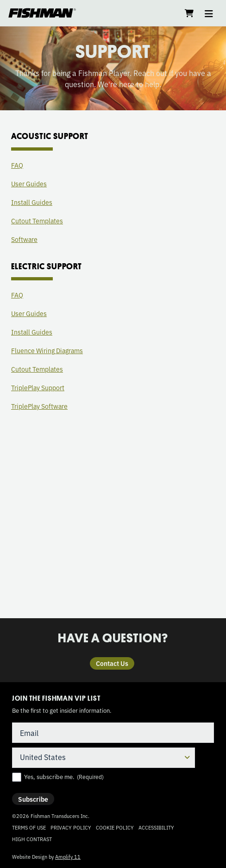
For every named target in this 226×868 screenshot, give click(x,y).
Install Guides (32, 202)
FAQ (17, 165)
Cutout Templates (37, 221)
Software (24, 239)
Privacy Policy (71, 827)
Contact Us (112, 663)
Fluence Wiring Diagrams (47, 350)
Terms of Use (29, 827)
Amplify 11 (68, 856)
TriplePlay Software (39, 406)
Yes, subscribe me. (64, 777)
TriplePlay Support (38, 387)
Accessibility (156, 827)
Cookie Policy (115, 827)
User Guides (29, 184)
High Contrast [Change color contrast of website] (32, 839)
